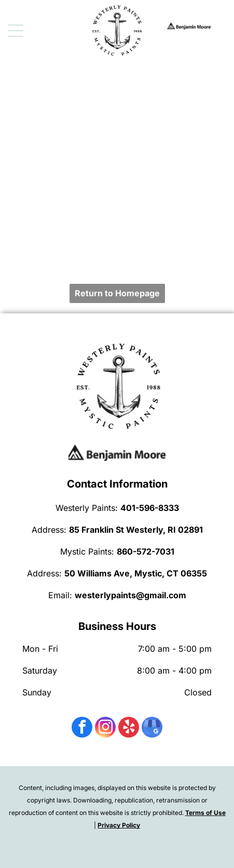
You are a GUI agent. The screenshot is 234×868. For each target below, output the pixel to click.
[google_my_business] (152, 728)
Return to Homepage (117, 293)
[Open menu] (16, 31)
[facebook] (82, 728)
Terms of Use (205, 813)
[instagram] (105, 728)
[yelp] (129, 728)
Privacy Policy (119, 825)
